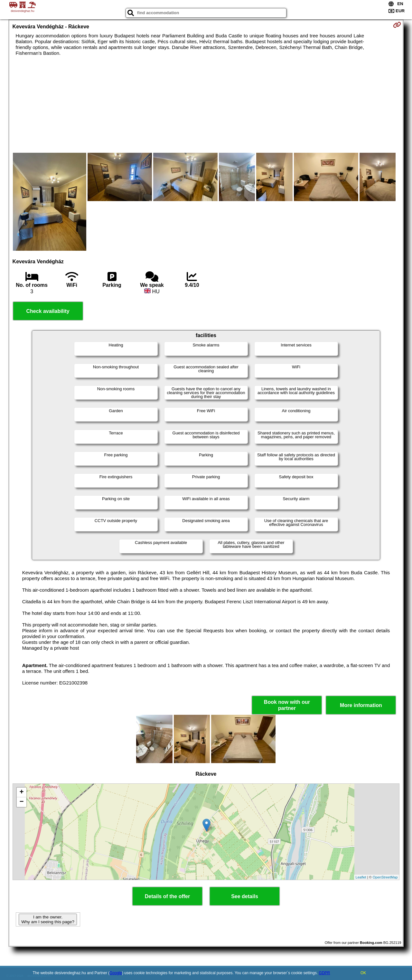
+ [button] (21, 792)
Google (116, 973)
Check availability (48, 311)
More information (361, 705)
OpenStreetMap (385, 877)
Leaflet (361, 877)
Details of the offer (167, 896)
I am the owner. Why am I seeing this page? (48, 919)
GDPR (325, 973)
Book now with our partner (287, 705)
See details (245, 896)
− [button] (21, 802)
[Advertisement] (206, 104)
